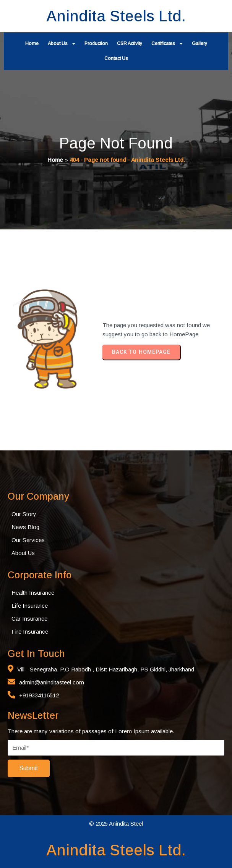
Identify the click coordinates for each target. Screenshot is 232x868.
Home (55, 160)
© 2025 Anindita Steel (116, 824)
